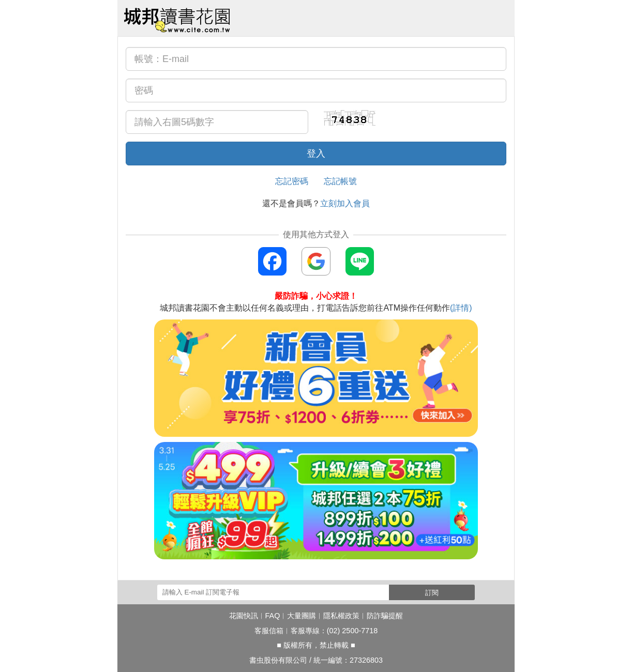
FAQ (273, 616)
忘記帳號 (340, 181)
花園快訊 (244, 616)
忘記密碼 (292, 181)
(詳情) (461, 308)
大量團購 (302, 616)
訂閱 (432, 593)
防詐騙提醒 (385, 616)
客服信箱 (269, 631)
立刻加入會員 (345, 203)
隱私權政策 (341, 616)
